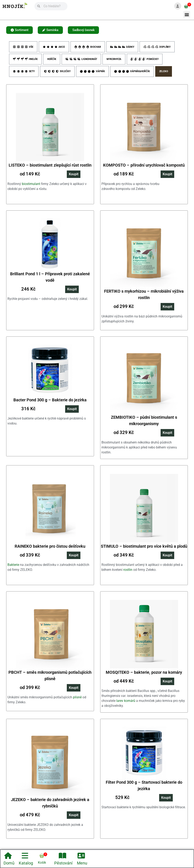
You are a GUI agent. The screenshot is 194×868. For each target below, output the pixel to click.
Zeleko (165, 74)
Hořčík (52, 61)
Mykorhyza (115, 61)
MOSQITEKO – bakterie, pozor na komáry (144, 675)
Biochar (88, 48)
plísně (77, 700)
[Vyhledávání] (54, 6)
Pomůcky (147, 61)
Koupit (74, 177)
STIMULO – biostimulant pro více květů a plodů (144, 549)
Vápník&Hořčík (133, 74)
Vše (23, 48)
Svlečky (58, 74)
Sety (24, 74)
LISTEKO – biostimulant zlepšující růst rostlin (50, 168)
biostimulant (31, 186)
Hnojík (25, 61)
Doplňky (158, 48)
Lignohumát (82, 61)
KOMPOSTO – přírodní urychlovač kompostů (144, 168)
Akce (54, 48)
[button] (187, 14)
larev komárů (126, 703)
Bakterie (13, 567)
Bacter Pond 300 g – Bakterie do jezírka (50, 402)
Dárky (123, 48)
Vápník (93, 74)
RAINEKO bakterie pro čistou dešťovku (50, 549)
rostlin (128, 572)
